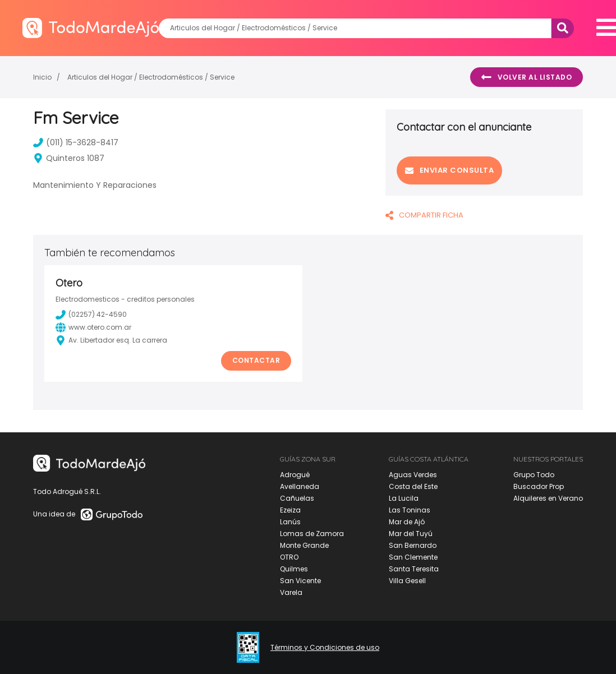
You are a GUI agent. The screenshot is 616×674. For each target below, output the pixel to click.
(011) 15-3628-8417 (76, 142)
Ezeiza (290, 510)
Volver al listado (527, 77)
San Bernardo (413, 545)
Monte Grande (304, 545)
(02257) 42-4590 (91, 315)
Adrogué (295, 475)
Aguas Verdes (413, 475)
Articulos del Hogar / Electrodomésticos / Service (151, 77)
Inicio (42, 77)
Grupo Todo (534, 475)
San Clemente (413, 557)
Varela (291, 592)
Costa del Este (413, 486)
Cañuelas (297, 498)
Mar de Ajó (407, 522)
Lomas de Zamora (312, 534)
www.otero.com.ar (93, 327)
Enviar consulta (449, 170)
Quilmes (294, 569)
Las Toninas (410, 510)
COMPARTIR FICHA (424, 215)
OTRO (289, 557)
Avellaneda (300, 486)
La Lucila (404, 498)
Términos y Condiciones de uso (325, 648)
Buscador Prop (539, 486)
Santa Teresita (414, 569)
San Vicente (300, 581)
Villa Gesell (407, 581)
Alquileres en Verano (548, 498)
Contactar (256, 360)
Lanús (290, 522)
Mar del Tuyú (411, 534)
